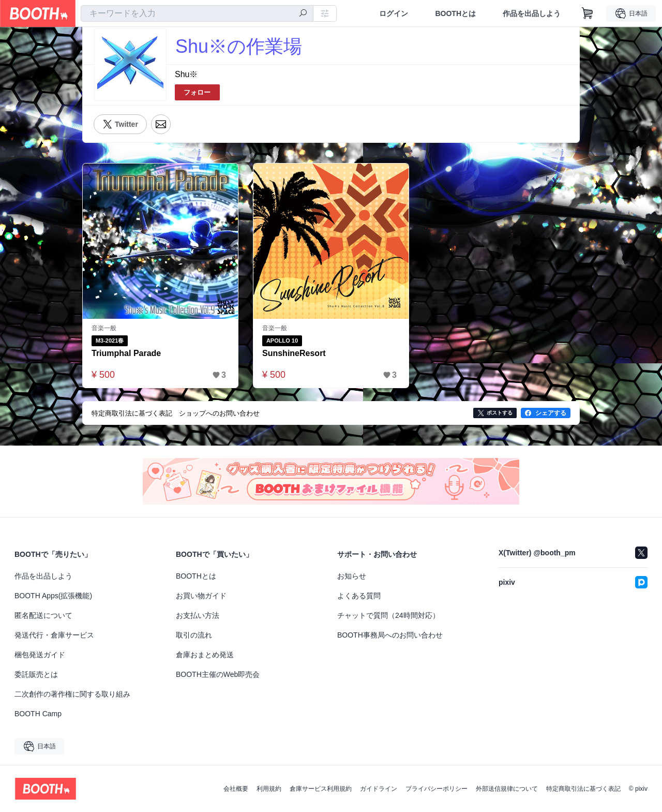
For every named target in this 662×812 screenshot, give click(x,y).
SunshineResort (294, 353)
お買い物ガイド (201, 596)
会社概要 (236, 789)
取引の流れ (194, 635)
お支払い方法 (198, 615)
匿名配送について (43, 615)
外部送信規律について (507, 789)
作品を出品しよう (532, 13)
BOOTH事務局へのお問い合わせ (390, 635)
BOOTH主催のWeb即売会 (218, 674)
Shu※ (186, 74)
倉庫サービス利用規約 (321, 789)
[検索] (303, 14)
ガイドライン (379, 789)
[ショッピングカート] (588, 13)
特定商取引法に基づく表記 (583, 789)
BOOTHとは (455, 13)
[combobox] (197, 13)
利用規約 (269, 789)
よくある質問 (359, 596)
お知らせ (352, 576)
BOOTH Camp (38, 714)
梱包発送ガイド (40, 655)
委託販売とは (36, 674)
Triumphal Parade (126, 353)
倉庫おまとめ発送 (205, 655)
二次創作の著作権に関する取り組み (72, 694)
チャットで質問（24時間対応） (388, 615)
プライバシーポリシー (437, 789)
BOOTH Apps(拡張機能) (53, 596)
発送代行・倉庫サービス (54, 635)
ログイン (394, 13)
